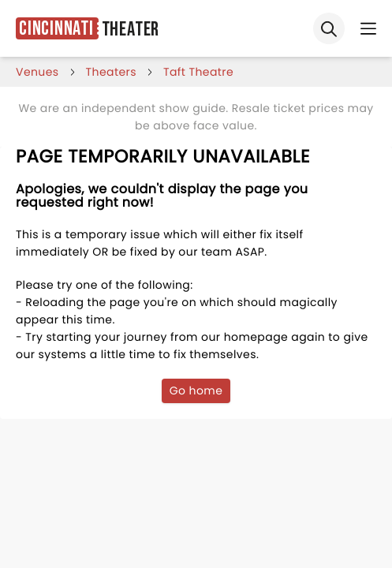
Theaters (111, 72)
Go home (196, 390)
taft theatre (198, 72)
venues (37, 72)
